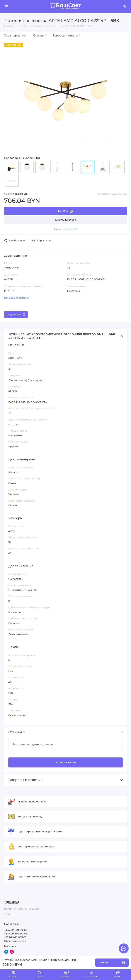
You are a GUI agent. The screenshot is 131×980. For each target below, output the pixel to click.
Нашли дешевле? (65, 229)
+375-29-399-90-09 (16, 934)
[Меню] (6, 6)
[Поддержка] (125, 6)
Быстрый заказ (66, 220)
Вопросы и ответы (66, 36)
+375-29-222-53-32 (15, 937)
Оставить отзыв (65, 762)
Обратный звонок (15, 941)
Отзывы (40, 36)
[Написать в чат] (124, 948)
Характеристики (16, 36)
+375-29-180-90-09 (16, 930)
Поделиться (16, 314)
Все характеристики (17, 298)
